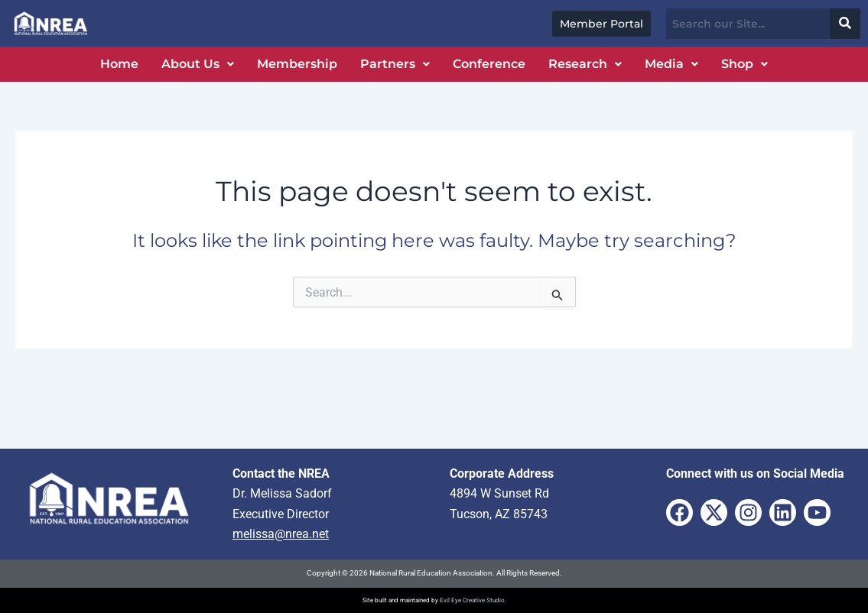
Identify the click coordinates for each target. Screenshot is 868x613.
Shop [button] (744, 64)
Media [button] (671, 64)
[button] (198, 64)
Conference (489, 64)
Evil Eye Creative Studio (472, 600)
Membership (297, 64)
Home (119, 64)
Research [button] (585, 64)
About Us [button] (198, 64)
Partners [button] (395, 64)
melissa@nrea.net (281, 534)
